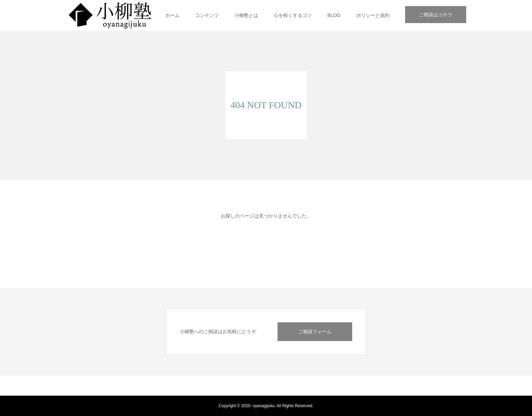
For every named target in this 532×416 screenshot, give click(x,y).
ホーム (172, 15)
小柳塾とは (246, 15)
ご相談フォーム (315, 332)
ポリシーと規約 (373, 15)
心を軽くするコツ (293, 15)
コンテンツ (207, 15)
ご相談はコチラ (436, 15)
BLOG (334, 15)
